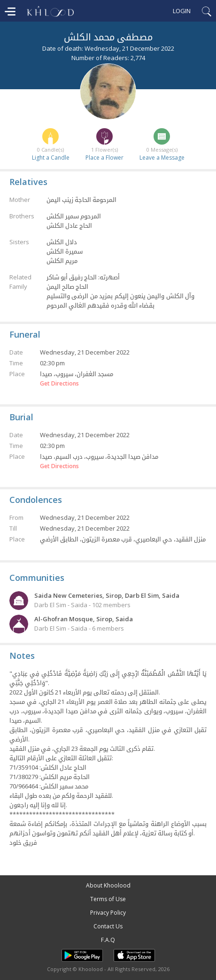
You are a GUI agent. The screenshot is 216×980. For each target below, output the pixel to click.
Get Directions (59, 384)
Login (182, 11)
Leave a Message (162, 158)
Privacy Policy (108, 913)
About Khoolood (108, 885)
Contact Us (108, 926)
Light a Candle (51, 158)
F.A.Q (108, 940)
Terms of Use (108, 899)
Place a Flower (104, 158)
